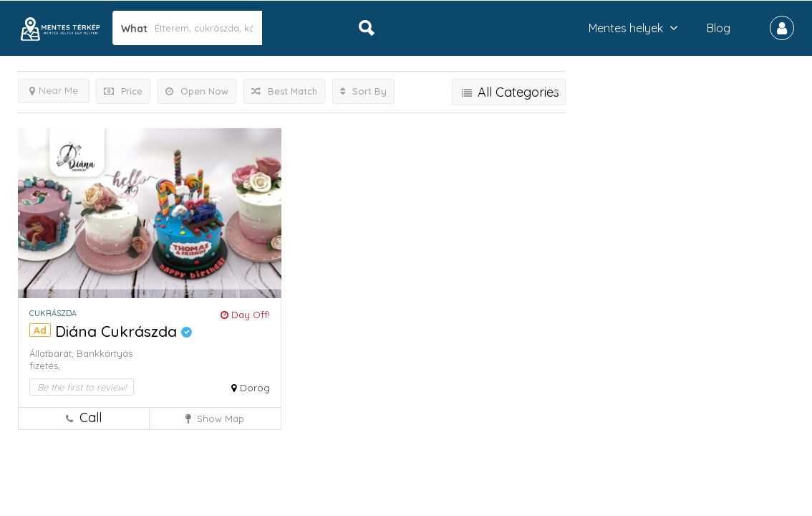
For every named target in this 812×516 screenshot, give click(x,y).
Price (123, 91)
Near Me (54, 90)
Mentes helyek (626, 28)
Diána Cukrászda (124, 331)
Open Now (197, 91)
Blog (719, 28)
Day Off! (245, 315)
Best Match (284, 91)
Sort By (363, 91)
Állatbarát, (53, 353)
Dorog (255, 388)
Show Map (215, 419)
